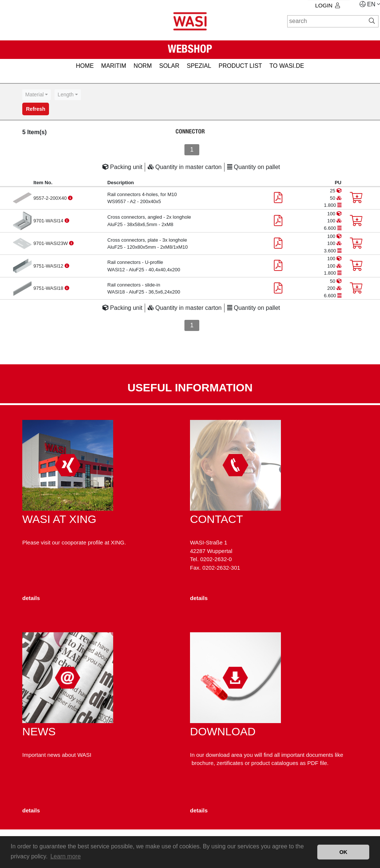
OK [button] (343, 852)
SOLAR (169, 66)
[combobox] (37, 95)
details (31, 598)
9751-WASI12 (49, 266)
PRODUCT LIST (240, 66)
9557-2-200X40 (51, 198)
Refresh (36, 109)
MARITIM (114, 66)
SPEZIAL (199, 66)
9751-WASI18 (49, 288)
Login (327, 5)
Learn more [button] (66, 856)
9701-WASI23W (51, 243)
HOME (85, 66)
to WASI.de (287, 66)
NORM (143, 66)
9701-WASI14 (49, 221)
